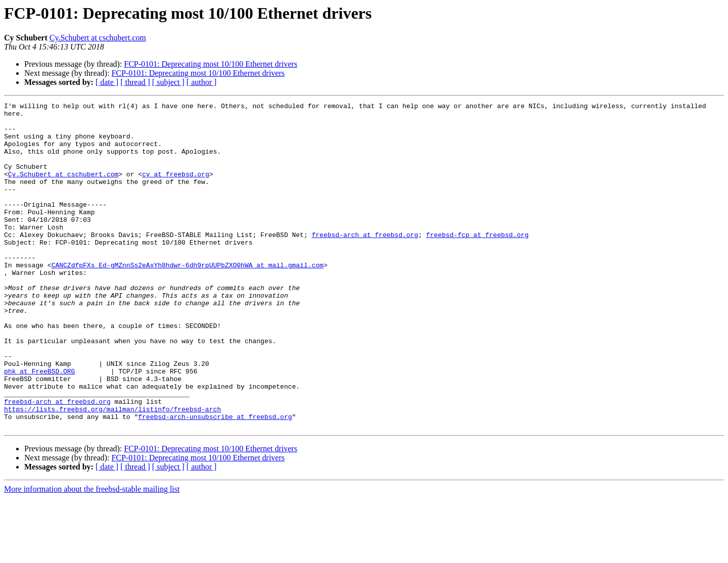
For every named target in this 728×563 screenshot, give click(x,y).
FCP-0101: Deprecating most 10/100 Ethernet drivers (211, 64)
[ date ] (107, 82)
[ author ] (202, 82)
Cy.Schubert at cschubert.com (98, 38)
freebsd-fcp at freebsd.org (477, 262)
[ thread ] (135, 82)
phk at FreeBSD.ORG (39, 426)
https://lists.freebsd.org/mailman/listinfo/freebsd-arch (112, 471)
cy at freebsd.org (176, 189)
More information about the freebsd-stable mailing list (92, 554)
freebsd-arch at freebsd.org (365, 262)
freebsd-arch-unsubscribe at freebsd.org (215, 480)
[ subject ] (168, 82)
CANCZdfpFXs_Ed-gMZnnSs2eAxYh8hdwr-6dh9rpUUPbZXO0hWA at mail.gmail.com (188, 298)
